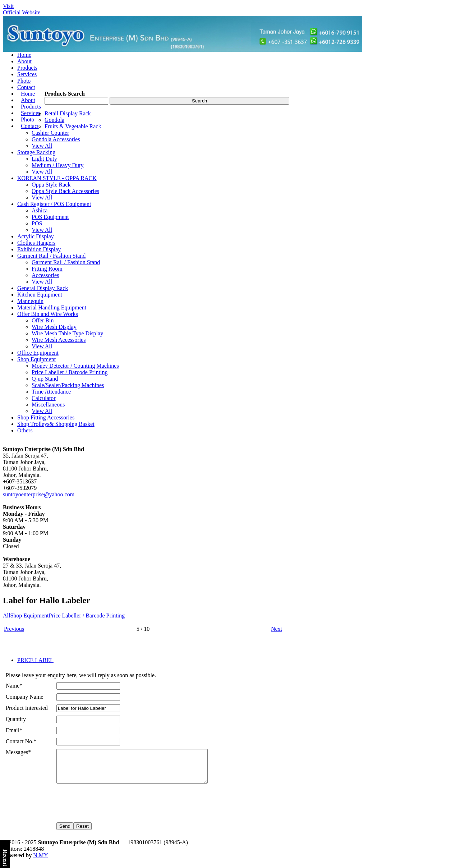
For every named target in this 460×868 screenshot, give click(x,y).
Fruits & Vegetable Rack (73, 126)
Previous (14, 629)
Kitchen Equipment (40, 295)
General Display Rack (43, 288)
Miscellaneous (48, 405)
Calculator (44, 398)
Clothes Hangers (36, 243)
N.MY (40, 862)
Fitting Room (47, 269)
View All (42, 146)
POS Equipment (50, 217)
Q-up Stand (45, 379)
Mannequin (30, 301)
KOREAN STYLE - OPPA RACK (57, 178)
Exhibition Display (39, 249)
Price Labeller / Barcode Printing (70, 372)
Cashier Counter (50, 133)
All (6, 616)
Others (25, 430)
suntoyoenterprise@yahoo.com (39, 494)
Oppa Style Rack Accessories (65, 191)
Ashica (40, 210)
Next (277, 629)
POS (37, 223)
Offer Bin (43, 320)
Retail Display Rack (68, 113)
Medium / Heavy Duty (57, 165)
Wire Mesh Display (54, 327)
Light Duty (44, 159)
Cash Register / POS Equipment (54, 204)
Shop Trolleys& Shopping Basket (56, 424)
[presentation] (111, 808)
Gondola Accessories (56, 139)
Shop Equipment (36, 359)
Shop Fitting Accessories (46, 417)
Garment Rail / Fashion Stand (51, 256)
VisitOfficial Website (22, 9)
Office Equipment (38, 353)
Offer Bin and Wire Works (48, 314)
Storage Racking (36, 152)
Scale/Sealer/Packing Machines (68, 385)
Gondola (54, 120)
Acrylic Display (36, 236)
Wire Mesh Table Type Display (67, 333)
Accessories (45, 275)
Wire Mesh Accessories (59, 340)
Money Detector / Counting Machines (75, 366)
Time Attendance (51, 392)
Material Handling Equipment (52, 307)
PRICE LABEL (35, 660)
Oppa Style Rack (51, 185)
